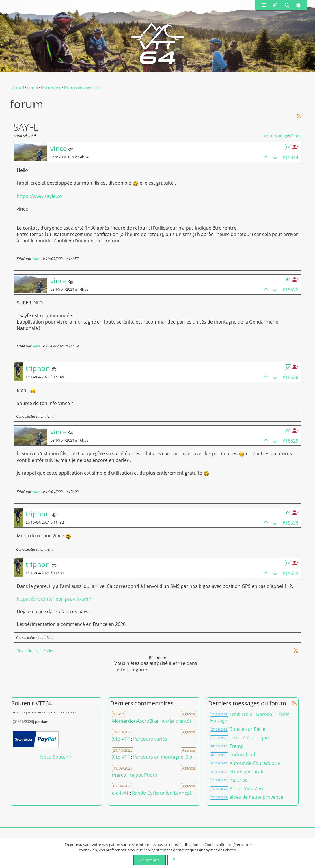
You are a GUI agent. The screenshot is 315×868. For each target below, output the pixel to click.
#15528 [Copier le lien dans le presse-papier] (290, 377)
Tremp (237, 746)
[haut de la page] (266, 157)
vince (36, 259)
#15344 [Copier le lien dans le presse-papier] (290, 157)
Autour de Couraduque (255, 763)
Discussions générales (283, 136)
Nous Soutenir (56, 757)
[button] (264, 5)
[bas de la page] (275, 157)
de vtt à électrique (249, 738)
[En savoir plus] (174, 860)
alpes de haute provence (256, 797)
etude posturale (247, 772)
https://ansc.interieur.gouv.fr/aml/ (54, 599)
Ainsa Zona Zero (247, 789)
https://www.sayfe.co (39, 196)
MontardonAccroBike (135, 721)
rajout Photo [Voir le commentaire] (143, 775)
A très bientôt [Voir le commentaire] (177, 721)
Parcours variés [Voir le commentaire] (150, 739)
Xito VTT (121, 739)
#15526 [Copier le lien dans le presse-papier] (290, 290)
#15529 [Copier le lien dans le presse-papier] (290, 441)
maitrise (238, 780)
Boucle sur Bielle (247, 729)
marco (119, 775)
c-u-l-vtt (120, 793)
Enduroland (242, 754)
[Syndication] (298, 116)
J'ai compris (149, 860)
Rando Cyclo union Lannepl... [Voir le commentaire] (163, 793)
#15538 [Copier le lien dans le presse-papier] (290, 523)
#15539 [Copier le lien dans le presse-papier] (290, 573)
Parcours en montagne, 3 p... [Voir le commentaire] (164, 757)
